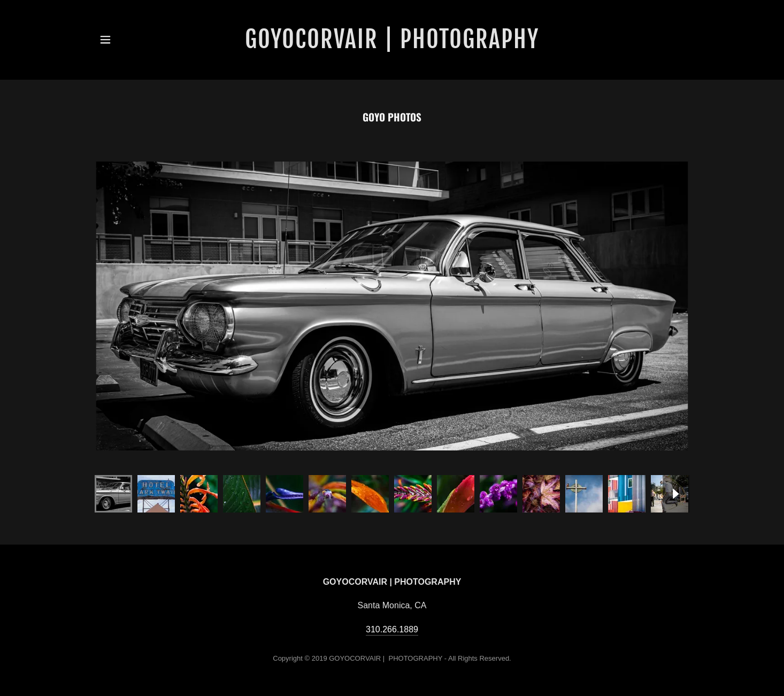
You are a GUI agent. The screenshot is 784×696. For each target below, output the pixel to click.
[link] (392, 40)
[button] (105, 40)
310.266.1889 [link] (392, 629)
